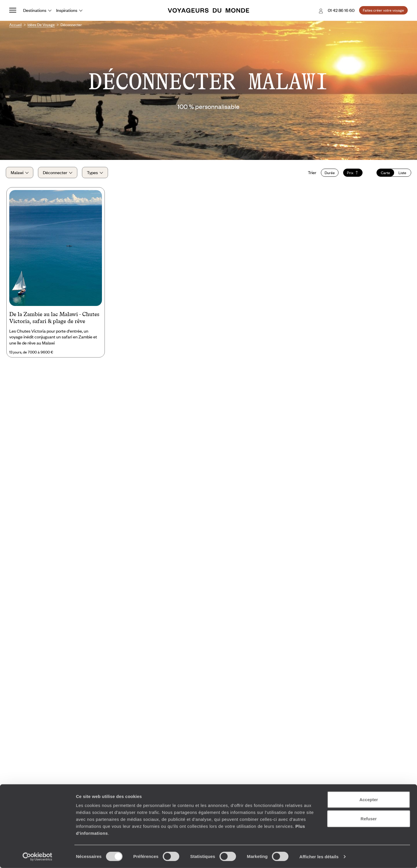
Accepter (369, 799)
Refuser (369, 819)
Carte (382, 175)
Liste (399, 175)
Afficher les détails (319, 857)
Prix (349, 175)
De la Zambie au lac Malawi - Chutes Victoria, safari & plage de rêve (54, 322)
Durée (326, 175)
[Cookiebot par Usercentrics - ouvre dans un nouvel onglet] (38, 857)
